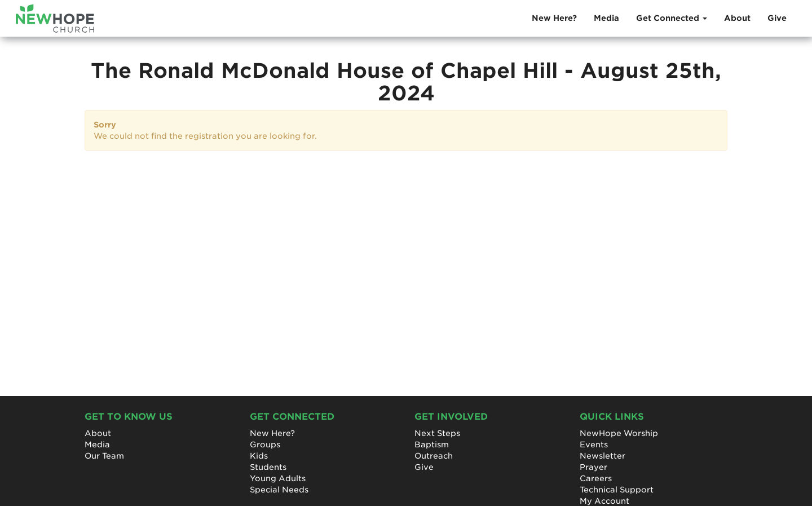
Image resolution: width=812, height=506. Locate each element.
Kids (259, 456)
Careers (596, 478)
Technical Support (617, 490)
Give (777, 18)
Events (594, 445)
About (737, 18)
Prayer (593, 467)
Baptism (432, 445)
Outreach (434, 456)
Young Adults (278, 478)
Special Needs (279, 490)
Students (268, 467)
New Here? (554, 18)
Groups (265, 445)
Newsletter (603, 456)
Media (606, 18)
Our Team (104, 456)
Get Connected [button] (672, 18)
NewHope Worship (619, 433)
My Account (604, 501)
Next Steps (437, 433)
